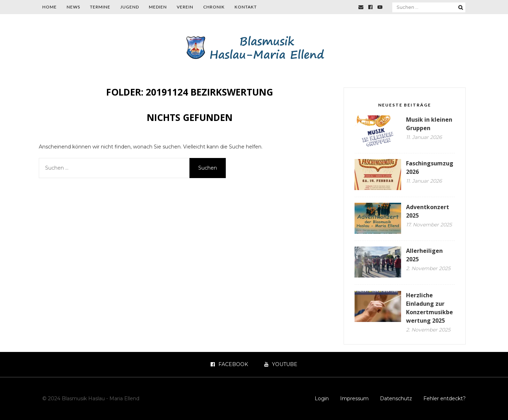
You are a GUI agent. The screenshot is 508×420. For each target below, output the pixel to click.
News (73, 7)
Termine (100, 7)
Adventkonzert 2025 (428, 211)
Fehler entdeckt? (445, 398)
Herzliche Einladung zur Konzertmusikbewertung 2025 (430, 308)
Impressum (354, 398)
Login (322, 398)
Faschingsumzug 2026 (430, 168)
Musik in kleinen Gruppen (429, 124)
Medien (158, 7)
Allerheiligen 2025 (424, 255)
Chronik (214, 7)
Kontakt (246, 7)
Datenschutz (396, 398)
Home (50, 7)
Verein (185, 7)
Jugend (130, 7)
